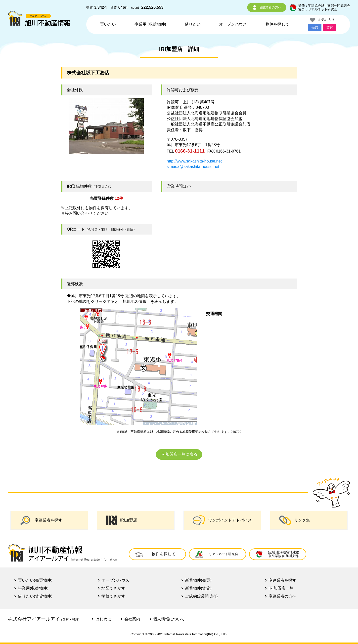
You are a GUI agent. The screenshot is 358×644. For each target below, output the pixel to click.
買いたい (108, 24)
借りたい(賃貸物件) (35, 596)
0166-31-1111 (190, 151)
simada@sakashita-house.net (193, 167)
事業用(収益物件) (33, 588)
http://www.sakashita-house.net (194, 161)
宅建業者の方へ (267, 7)
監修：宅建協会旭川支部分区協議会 (324, 6)
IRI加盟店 (122, 520)
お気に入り (322, 20)
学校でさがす (113, 596)
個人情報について (169, 619)
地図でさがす (113, 588)
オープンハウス (233, 24)
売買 (315, 27)
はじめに (103, 619)
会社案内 (132, 619)
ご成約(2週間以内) (201, 596)
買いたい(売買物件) (35, 580)
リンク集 (295, 520)
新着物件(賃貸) (198, 588)
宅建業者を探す (41, 520)
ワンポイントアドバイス (222, 520)
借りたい (193, 24)
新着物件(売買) (198, 580)
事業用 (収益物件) (150, 24)
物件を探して (277, 24)
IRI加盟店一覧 (281, 588)
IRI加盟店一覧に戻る (179, 454)
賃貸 (330, 27)
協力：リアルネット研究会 (318, 9)
